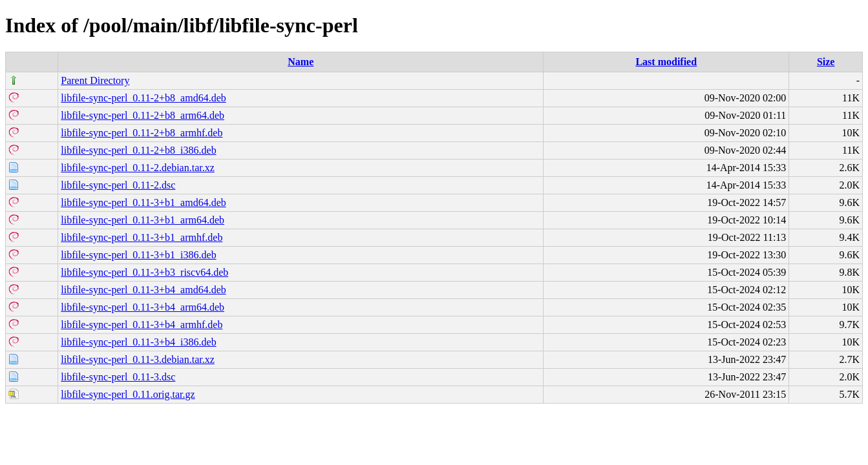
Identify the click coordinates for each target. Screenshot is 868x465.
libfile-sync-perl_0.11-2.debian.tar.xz (138, 168)
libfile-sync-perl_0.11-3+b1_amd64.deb (143, 202)
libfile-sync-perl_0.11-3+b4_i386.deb (138, 342)
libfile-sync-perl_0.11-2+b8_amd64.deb (143, 98)
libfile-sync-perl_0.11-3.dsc (118, 377)
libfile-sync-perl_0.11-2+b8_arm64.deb (143, 115)
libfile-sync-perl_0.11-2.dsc (118, 185)
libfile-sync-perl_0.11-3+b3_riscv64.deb (144, 272)
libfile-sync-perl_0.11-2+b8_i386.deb (138, 150)
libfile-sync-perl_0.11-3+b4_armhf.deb (142, 325)
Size (826, 62)
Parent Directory (95, 80)
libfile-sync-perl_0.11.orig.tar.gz (128, 394)
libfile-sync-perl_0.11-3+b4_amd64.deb (143, 290)
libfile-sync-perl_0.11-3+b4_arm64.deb (143, 307)
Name (301, 62)
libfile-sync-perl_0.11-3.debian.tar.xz (138, 359)
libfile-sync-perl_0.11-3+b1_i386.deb (138, 255)
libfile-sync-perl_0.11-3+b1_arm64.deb (143, 220)
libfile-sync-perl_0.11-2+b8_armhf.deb (142, 133)
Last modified (666, 62)
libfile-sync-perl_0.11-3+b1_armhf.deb (142, 237)
